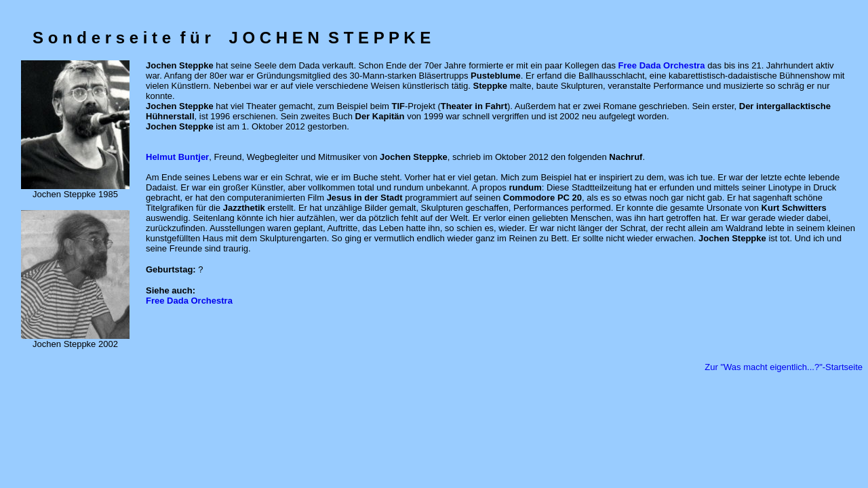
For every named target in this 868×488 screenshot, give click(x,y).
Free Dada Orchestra (189, 301)
